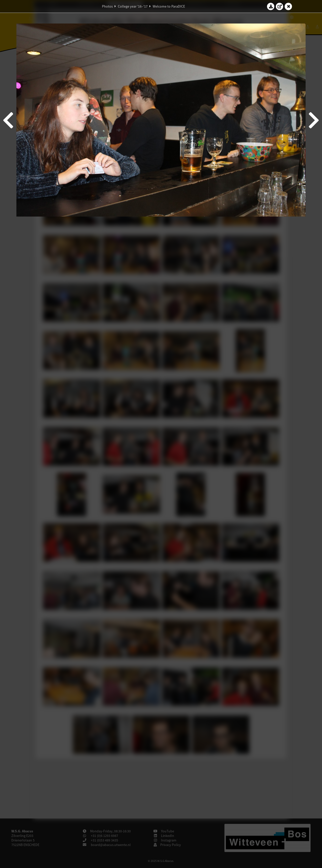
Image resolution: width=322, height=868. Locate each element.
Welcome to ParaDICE (169, 6)
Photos (107, 6)
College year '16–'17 (133, 6)
